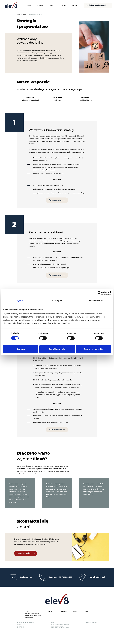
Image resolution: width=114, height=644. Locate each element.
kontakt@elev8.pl (97, 577)
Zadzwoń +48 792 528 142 (61, 577)
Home (18, 14)
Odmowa (21, 349)
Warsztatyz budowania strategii (30, 99)
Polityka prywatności (91, 623)
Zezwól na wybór (57, 349)
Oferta (25, 14)
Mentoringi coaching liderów (85, 99)
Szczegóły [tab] (57, 300)
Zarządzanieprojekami (57, 99)
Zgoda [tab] (20, 300)
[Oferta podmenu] (30, 611)
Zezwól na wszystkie (93, 349)
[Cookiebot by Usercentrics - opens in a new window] (100, 293)
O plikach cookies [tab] (94, 300)
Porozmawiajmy (56, 200)
